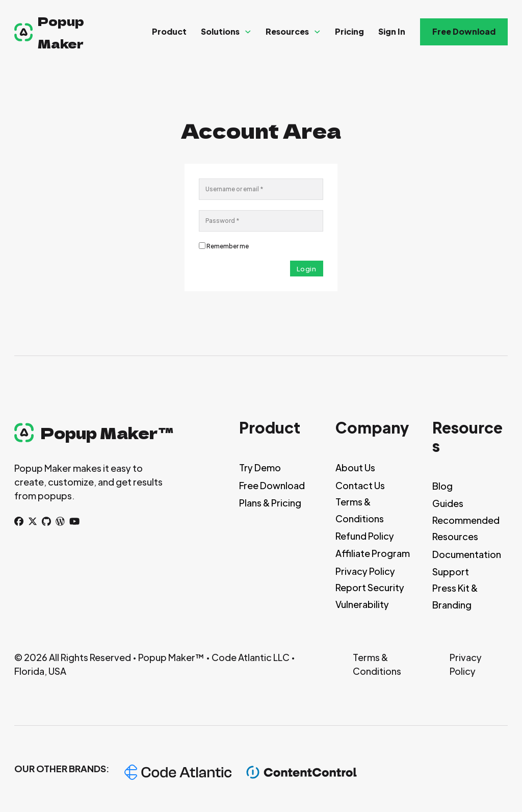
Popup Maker (61, 32)
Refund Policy (365, 536)
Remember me (228, 246)
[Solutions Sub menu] (248, 32)
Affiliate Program (373, 553)
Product (169, 31)
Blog (442, 486)
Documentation (467, 554)
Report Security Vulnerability (370, 595)
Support (451, 572)
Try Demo (260, 467)
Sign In (392, 31)
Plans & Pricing (270, 503)
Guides (448, 503)
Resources (287, 31)
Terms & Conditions (360, 510)
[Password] (261, 221)
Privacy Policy (365, 571)
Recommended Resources (466, 528)
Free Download (464, 31)
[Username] (261, 189)
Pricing (349, 31)
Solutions (220, 31)
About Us (355, 467)
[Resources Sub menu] (317, 32)
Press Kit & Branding (455, 596)
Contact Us (360, 485)
